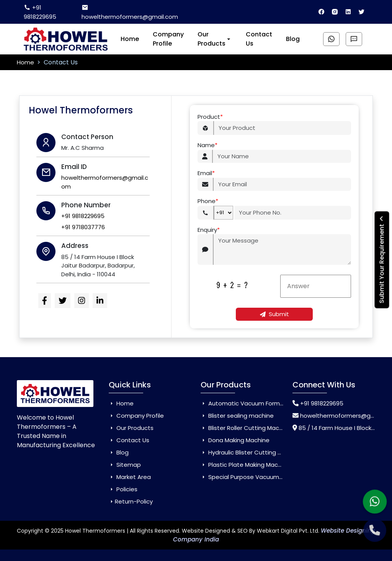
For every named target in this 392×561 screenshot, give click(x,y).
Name (207, 145)
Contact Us (259, 39)
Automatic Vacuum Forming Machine (257, 403)
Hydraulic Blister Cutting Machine (251, 452)
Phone (208, 201)
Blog (293, 39)
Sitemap (125, 465)
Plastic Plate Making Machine (245, 465)
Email (206, 173)
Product (210, 117)
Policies (123, 489)
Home (130, 39)
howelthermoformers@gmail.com (130, 12)
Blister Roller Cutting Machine (246, 428)
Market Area (130, 477)
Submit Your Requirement (382, 260)
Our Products (215, 39)
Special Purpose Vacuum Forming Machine (265, 477)
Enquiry (209, 230)
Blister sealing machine (237, 416)
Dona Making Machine (235, 440)
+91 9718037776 (83, 227)
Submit (274, 314)
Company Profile (168, 39)
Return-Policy (131, 501)
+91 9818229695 (40, 12)
